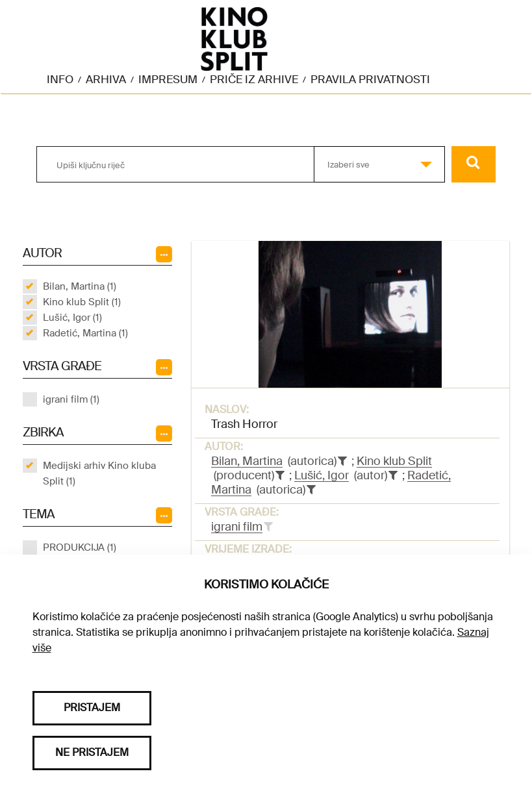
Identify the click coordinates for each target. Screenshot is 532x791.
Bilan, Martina (247, 461)
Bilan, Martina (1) (80, 286)
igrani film (237, 527)
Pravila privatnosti (370, 79)
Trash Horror (244, 424)
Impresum (168, 79)
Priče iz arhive (254, 79)
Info (60, 79)
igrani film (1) (71, 399)
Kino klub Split (394, 461)
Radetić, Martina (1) (85, 333)
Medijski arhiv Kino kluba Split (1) (99, 473)
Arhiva (106, 79)
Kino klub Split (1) (82, 302)
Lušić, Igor (322, 475)
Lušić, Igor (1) (72, 318)
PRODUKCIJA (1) (80, 547)
